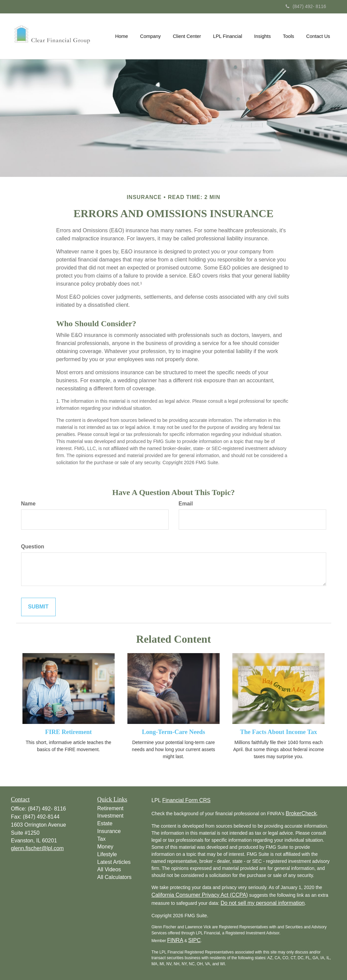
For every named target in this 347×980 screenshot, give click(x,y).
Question (33, 547)
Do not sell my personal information (263, 903)
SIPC (194, 940)
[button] (151, 36)
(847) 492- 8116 (306, 6)
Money (105, 847)
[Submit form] (38, 607)
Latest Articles (114, 862)
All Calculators (114, 877)
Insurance (109, 831)
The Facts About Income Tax (279, 732)
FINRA (175, 940)
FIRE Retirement (68, 732)
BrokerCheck (301, 813)
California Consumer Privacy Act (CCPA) (200, 895)
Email (186, 504)
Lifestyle (107, 854)
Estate (105, 823)
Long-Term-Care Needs (173, 732)
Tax (101, 839)
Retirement (110, 808)
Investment (110, 816)
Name (28, 504)
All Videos (109, 869)
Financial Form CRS (186, 800)
